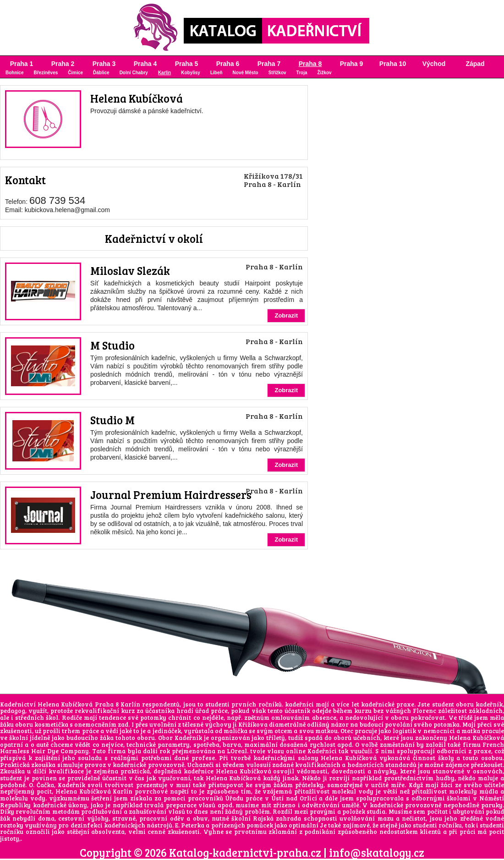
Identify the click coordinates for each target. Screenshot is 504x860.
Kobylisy (191, 73)
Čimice (75, 73)
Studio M (112, 420)
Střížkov (277, 73)
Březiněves (46, 73)
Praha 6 (228, 64)
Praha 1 (22, 64)
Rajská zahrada (277, 818)
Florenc (425, 711)
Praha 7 (269, 64)
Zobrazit (286, 315)
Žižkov (325, 73)
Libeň (216, 73)
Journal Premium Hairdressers (171, 495)
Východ (434, 64)
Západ (475, 64)
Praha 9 (352, 64)
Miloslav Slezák (130, 271)
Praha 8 (310, 64)
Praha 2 (63, 64)
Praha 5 (187, 64)
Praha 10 (393, 64)
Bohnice (14, 73)
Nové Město (246, 73)
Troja (302, 73)
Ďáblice (101, 73)
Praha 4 (145, 64)
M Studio (112, 345)
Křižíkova (253, 724)
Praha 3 (104, 64)
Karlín (164, 73)
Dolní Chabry (134, 73)
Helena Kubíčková (137, 98)
